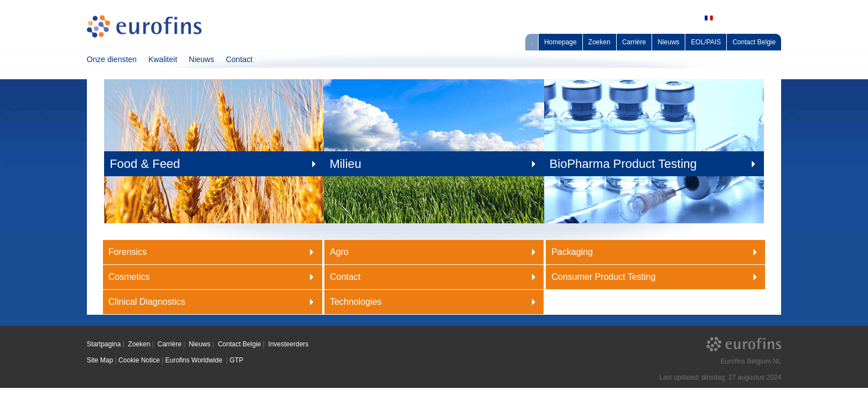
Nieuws (668, 42)
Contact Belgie (754, 42)
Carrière (634, 42)
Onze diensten (112, 59)
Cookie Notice (139, 360)
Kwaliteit (163, 59)
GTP (237, 360)
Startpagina (104, 344)
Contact (239, 59)
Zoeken (600, 42)
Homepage (560, 42)
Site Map (100, 360)
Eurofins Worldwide (195, 360)
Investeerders (289, 344)
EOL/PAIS (706, 42)
